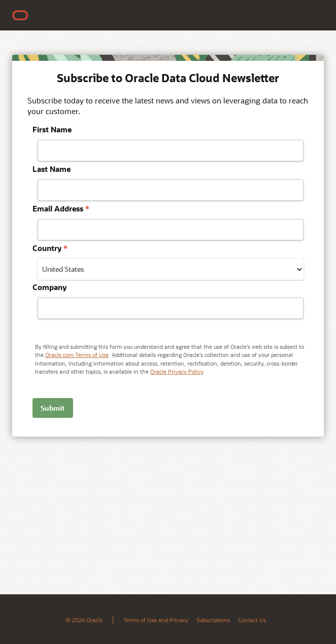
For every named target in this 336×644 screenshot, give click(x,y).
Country (50, 248)
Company (49, 287)
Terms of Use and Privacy (156, 620)
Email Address (61, 208)
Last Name (52, 169)
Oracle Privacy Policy (177, 371)
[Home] (20, 15)
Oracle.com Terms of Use (77, 355)
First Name (52, 129)
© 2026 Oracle (84, 620)
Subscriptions (213, 620)
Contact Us (252, 620)
